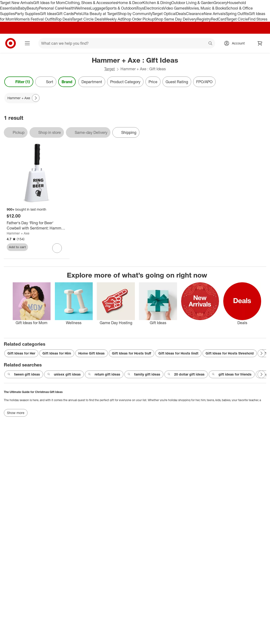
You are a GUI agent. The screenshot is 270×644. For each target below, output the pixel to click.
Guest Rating (177, 82)
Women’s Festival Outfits (35, 19)
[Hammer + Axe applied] (22, 98)
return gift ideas (104, 374)
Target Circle (237, 19)
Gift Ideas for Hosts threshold (230, 353)
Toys (140, 8)
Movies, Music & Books (206, 8)
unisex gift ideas (64, 374)
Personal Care (51, 8)
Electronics (154, 8)
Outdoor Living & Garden (192, 3)
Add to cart (17, 247)
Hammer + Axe (18, 233)
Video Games (175, 8)
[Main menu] (27, 43)
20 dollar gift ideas (186, 374)
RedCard (218, 19)
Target (109, 69)
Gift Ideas (48, 14)
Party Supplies (27, 14)
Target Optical (164, 14)
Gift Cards (65, 14)
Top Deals (64, 19)
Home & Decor (130, 3)
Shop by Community (135, 14)
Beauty (33, 8)
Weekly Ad (113, 19)
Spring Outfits (237, 14)
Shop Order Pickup (138, 19)
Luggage (98, 8)
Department (92, 82)
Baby (22, 8)
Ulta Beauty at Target (100, 14)
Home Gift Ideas (92, 353)
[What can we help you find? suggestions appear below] (127, 43)
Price (153, 82)
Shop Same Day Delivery (175, 19)
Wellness (83, 8)
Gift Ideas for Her (21, 353)
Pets (78, 14)
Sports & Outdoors (121, 8)
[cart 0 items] (260, 43)
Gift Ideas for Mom (49, 3)
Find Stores (258, 19)
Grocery (220, 3)
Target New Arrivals (17, 3)
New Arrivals (215, 14)
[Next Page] (36, 98)
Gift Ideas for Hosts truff (132, 353)
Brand (67, 82)
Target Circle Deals (88, 19)
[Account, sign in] (236, 43)
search (211, 44)
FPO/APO (204, 82)
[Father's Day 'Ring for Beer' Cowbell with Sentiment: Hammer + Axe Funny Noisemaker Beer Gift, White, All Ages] (37, 226)
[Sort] (46, 82)
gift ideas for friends (232, 374)
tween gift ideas (24, 374)
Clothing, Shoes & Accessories (91, 3)
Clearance (195, 14)
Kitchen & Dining (157, 3)
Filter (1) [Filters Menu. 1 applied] (19, 82)
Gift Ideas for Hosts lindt (178, 353)
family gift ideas (144, 374)
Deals (181, 14)
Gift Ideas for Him (57, 353)
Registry (204, 19)
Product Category (125, 82)
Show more (16, 413)
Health (69, 8)
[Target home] (11, 43)
